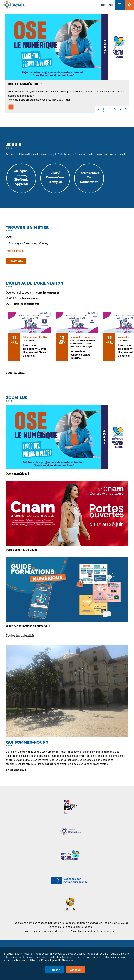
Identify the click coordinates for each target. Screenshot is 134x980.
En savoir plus (16, 770)
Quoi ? (10, 237)
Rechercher (16, 261)
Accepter (76, 970)
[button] (98, 109)
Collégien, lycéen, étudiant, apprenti (21, 178)
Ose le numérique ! (17, 474)
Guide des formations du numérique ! (29, 626)
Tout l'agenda (15, 373)
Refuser (55, 970)
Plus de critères (15, 251)
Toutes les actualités (20, 636)
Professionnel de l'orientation (89, 178)
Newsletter (104, 5)
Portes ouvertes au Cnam (21, 550)
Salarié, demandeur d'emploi (55, 178)
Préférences (66, 960)
